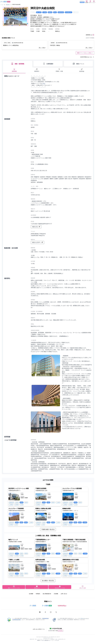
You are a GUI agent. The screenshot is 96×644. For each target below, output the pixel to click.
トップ (2, 5)
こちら (43, 83)
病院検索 (8, 5)
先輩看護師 (48, 64)
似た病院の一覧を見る (48, 581)
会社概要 (31, 594)
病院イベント (78, 64)
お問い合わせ (64, 594)
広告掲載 (56, 594)
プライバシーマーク (85, 618)
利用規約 (38, 594)
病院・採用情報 (18, 64)
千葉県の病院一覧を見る (48, 529)
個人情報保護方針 (47, 594)
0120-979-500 (57, 628)
